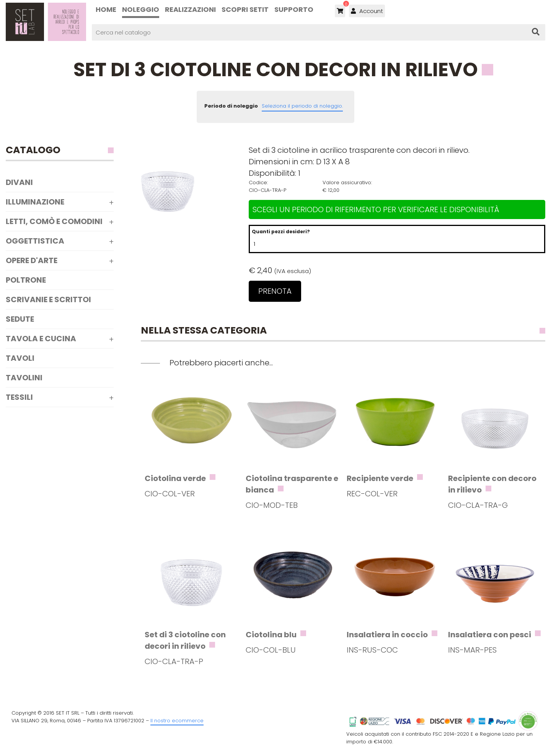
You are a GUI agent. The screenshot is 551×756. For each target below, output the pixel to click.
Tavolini (24, 378)
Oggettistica (35, 241)
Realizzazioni (190, 9)
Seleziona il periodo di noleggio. (302, 106)
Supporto (294, 9)
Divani (19, 182)
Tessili (19, 397)
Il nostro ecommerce (177, 721)
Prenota (275, 291)
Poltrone (26, 280)
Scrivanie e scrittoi (48, 299)
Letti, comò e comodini (54, 221)
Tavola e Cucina (41, 339)
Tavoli (20, 358)
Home (106, 9)
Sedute (20, 319)
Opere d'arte (32, 260)
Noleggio (141, 9)
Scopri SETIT (245, 9)
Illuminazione (35, 202)
